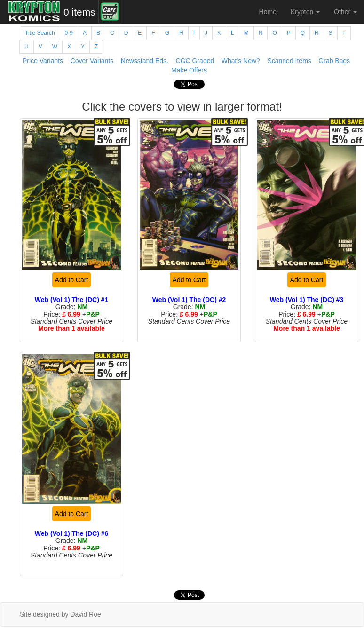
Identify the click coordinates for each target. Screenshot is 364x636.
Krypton (305, 12)
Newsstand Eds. (145, 61)
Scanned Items (289, 61)
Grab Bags (334, 61)
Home (268, 12)
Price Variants (43, 61)
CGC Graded (195, 61)
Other (345, 12)
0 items (79, 12)
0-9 (69, 33)
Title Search (40, 33)
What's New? (241, 61)
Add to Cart (72, 280)
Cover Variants (92, 61)
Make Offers (189, 70)
